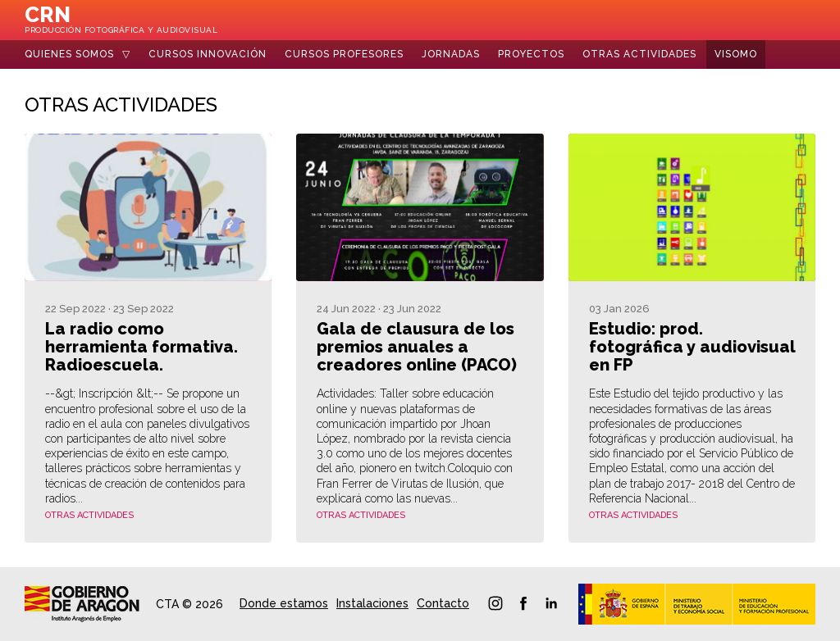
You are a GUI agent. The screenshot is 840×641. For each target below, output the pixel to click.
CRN (121, 19)
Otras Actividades (639, 54)
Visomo (736, 54)
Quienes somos (69, 54)
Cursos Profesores (344, 54)
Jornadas (451, 54)
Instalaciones (372, 603)
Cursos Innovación (208, 54)
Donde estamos (284, 603)
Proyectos (531, 54)
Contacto (443, 603)
